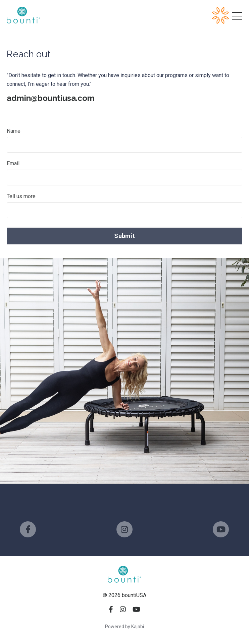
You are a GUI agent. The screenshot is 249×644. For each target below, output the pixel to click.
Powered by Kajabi (125, 627)
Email (13, 163)
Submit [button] (125, 236)
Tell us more (21, 196)
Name (14, 131)
